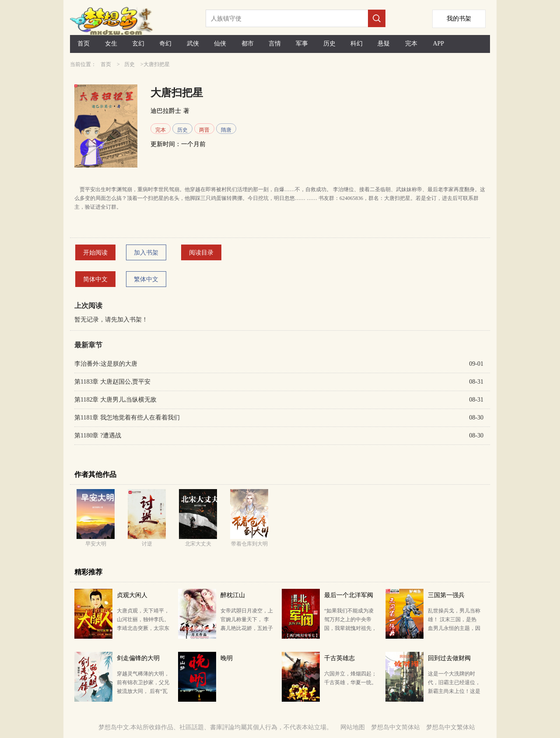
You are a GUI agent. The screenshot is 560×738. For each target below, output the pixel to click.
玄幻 (138, 44)
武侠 (193, 44)
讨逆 (147, 544)
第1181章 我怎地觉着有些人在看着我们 (127, 418)
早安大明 (96, 544)
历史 (329, 44)
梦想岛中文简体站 (395, 727)
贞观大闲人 (132, 595)
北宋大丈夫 (198, 544)
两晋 (204, 130)
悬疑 (384, 44)
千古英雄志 (339, 658)
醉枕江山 (233, 595)
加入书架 (146, 253)
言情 (275, 44)
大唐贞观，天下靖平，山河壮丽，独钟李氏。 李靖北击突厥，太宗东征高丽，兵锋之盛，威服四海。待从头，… (143, 628)
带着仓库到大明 (249, 544)
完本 (411, 44)
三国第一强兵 (446, 595)
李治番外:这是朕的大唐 (106, 364)
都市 (248, 44)
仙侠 (220, 44)
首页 (84, 44)
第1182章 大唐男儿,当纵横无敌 (115, 400)
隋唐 (226, 130)
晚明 (227, 658)
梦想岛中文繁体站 (451, 727)
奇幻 (165, 44)
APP (438, 44)
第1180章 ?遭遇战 (98, 435)
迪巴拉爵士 (166, 111)
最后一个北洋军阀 (349, 595)
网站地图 (353, 727)
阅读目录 (201, 253)
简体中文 (95, 279)
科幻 (357, 44)
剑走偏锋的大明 (138, 658)
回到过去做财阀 (449, 658)
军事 (302, 44)
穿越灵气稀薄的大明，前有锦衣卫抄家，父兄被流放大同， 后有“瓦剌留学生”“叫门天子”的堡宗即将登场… (143, 691)
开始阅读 (95, 253)
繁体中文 (146, 279)
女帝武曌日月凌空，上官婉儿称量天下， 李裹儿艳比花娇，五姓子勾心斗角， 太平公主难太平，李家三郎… (247, 628)
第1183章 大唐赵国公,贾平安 (112, 382)
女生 (111, 44)
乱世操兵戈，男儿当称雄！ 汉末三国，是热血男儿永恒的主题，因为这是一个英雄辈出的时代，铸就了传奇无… (454, 628)
